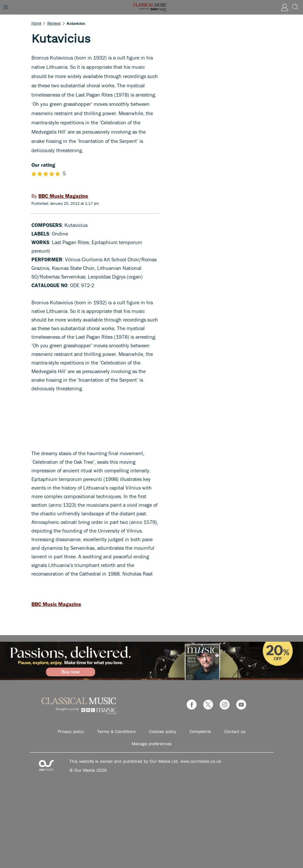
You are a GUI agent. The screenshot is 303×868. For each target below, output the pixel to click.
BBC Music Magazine (56, 604)
